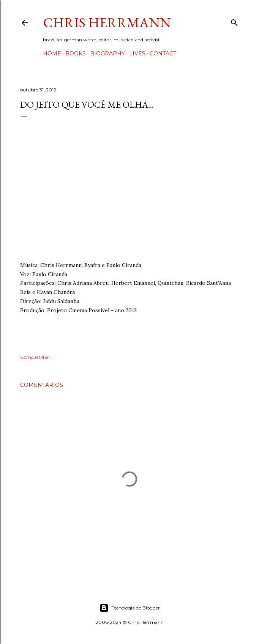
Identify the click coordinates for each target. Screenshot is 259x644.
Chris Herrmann (107, 23)
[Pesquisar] (234, 21)
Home (52, 53)
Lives (137, 53)
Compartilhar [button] (35, 357)
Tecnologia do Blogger (130, 608)
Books (76, 53)
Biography (107, 53)
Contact (163, 53)
